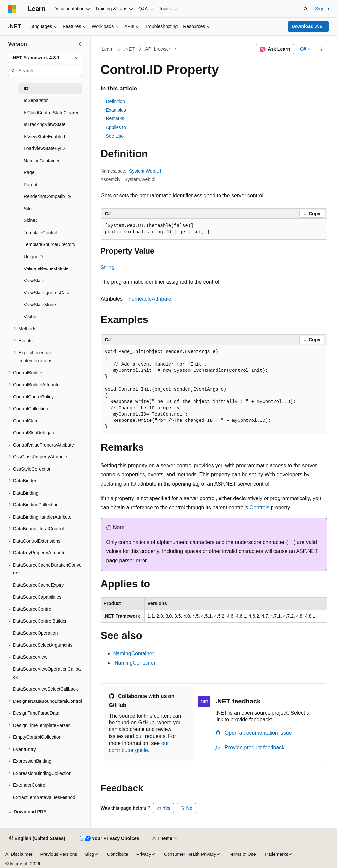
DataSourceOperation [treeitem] (35, 633)
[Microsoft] (12, 9)
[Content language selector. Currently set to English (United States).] (37, 839)
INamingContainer (134, 663)
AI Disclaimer (19, 854)
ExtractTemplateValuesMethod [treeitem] (44, 797)
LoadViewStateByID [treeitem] (44, 148)
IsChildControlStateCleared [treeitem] (52, 113)
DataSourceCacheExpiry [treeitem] (38, 585)
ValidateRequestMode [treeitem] (46, 268)
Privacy (144, 854)
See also (115, 136)
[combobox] (45, 58)
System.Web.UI (145, 171)
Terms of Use (242, 854)
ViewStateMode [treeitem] (40, 305)
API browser (158, 49)
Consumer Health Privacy (190, 854)
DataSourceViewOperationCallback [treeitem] (47, 673)
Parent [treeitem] (30, 185)
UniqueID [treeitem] (33, 257)
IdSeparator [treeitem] (36, 100)
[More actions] (321, 49)
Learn (108, 49)
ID (133, 484)
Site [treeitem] (28, 209)
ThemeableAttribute (148, 299)
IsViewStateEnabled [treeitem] (44, 137)
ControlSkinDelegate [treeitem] (34, 433)
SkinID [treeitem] (30, 220)
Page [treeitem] (29, 172)
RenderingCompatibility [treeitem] (48, 196)
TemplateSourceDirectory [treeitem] (50, 244)
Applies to (116, 127)
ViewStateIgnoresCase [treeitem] (47, 293)
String (108, 267)
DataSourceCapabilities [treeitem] (37, 597)
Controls (260, 508)
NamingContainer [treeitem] (42, 161)
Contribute (118, 854)
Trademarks (276, 854)
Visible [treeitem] (30, 317)
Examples (116, 110)
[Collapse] (81, 44)
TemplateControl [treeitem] (40, 233)
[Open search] (306, 9)
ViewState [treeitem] (34, 281)
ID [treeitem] (26, 89)
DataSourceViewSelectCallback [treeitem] (46, 689)
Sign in (322, 9)
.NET (129, 49)
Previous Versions (59, 854)
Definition (116, 101)
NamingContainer (134, 654)
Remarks (115, 118)
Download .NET (309, 26)
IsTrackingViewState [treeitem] (45, 124)
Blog (90, 854)
